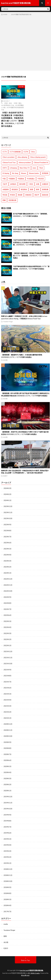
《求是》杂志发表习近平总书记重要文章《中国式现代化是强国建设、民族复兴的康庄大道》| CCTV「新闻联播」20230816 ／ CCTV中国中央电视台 (13, 119)
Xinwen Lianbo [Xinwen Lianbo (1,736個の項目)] (34, 173)
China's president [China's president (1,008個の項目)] (8, 157)
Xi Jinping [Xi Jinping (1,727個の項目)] (6, 173)
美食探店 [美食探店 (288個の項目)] (28, 195)
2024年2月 (7, 494)
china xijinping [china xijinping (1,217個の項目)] (22, 157)
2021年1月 (7, 718)
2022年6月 (7, 615)
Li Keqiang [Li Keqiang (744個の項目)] (13, 168)
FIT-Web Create (34, 973)
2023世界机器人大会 (8, 105)
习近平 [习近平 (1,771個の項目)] (5, 184)
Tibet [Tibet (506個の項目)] (41, 168)
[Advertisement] (25, 43)
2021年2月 (7, 712)
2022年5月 (7, 621)
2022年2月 (7, 639)
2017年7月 (7, 912)
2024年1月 (7, 500)
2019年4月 (7, 845)
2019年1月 (7, 863)
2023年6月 (7, 543)
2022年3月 (7, 633)
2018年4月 (7, 905)
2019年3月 (7, 851)
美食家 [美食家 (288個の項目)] (20, 195)
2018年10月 (8, 881)
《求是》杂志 (7, 103)
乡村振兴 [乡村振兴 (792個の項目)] (13, 184)
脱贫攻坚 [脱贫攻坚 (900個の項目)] (45, 195)
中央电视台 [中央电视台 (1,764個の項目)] (31, 179)
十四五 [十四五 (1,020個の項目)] (31, 184)
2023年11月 (8, 512)
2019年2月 (7, 857)
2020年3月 (7, 778)
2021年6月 (7, 688)
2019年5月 (7, 839)
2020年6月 (7, 760)
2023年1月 (7, 573)
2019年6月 (7, 833)
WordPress (25, 975)
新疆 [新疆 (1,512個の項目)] (32, 189)
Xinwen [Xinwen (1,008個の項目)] (24, 173)
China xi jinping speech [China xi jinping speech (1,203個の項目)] (38, 157)
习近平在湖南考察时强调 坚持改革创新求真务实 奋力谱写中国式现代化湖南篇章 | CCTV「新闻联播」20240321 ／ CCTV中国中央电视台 (31, 229)
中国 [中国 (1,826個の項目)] (4, 179)
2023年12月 (8, 506)
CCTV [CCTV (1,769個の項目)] (5, 152)
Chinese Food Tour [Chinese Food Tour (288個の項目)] (9, 162)
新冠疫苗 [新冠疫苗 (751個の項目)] (15, 189)
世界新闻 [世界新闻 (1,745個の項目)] (45, 173)
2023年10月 (8, 518)
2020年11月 (8, 730)
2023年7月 (7, 537)
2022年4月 (7, 627)
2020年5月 (7, 766)
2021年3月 (7, 706)
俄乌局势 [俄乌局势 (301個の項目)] (22, 184)
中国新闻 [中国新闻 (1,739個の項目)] (12, 179)
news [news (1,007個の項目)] (34, 168)
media (6, 924)
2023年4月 (7, 555)
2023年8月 (7, 531)
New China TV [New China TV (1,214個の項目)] (25, 168)
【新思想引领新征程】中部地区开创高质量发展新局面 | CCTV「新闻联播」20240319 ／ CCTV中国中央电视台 (31, 256)
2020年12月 (8, 724)
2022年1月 (7, 645)
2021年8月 (7, 676)
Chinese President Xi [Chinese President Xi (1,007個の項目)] (41, 162)
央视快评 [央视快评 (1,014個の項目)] (45, 184)
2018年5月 (7, 899)
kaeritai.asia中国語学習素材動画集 (32, 970)
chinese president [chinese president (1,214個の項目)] (25, 162)
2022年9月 (7, 597)
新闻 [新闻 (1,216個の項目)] (38, 189)
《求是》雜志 (17, 103)
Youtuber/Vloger (8, 321)
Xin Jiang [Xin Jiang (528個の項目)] (15, 173)
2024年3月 (7, 488)
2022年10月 (8, 591)
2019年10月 (8, 809)
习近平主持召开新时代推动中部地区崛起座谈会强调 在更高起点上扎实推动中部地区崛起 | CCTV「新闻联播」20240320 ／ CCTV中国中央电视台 (31, 242)
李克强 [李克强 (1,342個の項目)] (12, 195)
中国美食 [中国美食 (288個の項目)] (21, 179)
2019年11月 (8, 803)
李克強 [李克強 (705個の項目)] (5, 195)
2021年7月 (7, 682)
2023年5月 (7, 549)
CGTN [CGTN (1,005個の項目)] (26, 152)
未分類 (21, 87)
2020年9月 (7, 742)
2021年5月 (7, 694)
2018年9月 (7, 887)
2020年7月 (7, 754)
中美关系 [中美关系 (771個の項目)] (41, 179)
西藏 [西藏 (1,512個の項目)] (4, 200)
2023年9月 (7, 525)
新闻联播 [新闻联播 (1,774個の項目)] (45, 189)
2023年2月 (7, 567)
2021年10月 (8, 664)
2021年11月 (8, 658)
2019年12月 (8, 797)
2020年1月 (7, 791)
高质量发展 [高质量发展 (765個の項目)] (12, 200)
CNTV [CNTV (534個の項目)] (5, 168)
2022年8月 (7, 603)
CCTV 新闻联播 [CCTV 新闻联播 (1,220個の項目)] (15, 152)
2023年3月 (7, 561)
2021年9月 (7, 670)
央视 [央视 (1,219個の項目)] (38, 184)
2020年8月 (7, 748)
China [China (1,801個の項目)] (33, 152)
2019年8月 (7, 821)
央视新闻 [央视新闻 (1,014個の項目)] (6, 189)
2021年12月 (8, 651)
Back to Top (25, 960)
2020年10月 (8, 736)
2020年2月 (7, 784)
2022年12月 (8, 579)
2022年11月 (8, 585)
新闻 (5, 936)
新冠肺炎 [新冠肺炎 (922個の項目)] (24, 189)
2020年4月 (7, 772)
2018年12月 (8, 869)
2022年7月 (7, 609)
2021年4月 (7, 700)
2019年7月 (7, 827)
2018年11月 (8, 875)
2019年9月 (7, 815)
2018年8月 (7, 893)
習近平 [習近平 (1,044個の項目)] (37, 195)
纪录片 (5, 476)
